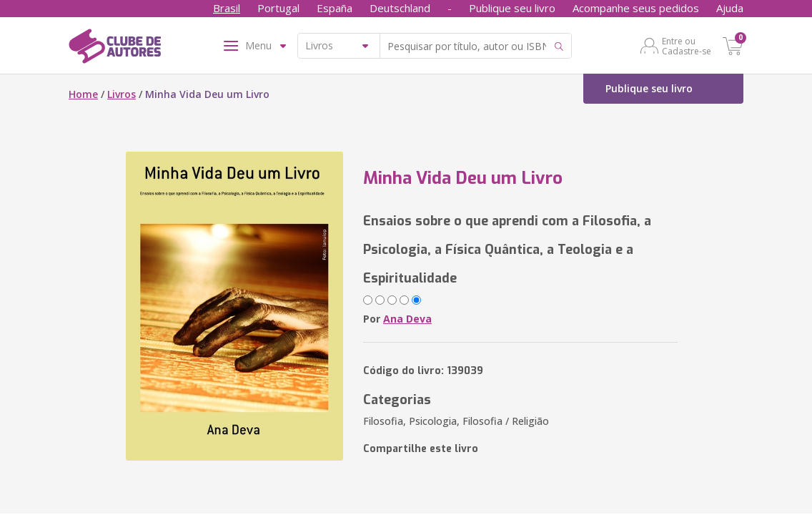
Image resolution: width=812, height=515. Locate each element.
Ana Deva (407, 319)
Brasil (227, 8)
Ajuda (730, 8)
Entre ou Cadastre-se (687, 46)
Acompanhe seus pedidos (636, 8)
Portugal (278, 8)
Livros (122, 94)
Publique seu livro (512, 8)
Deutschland (400, 8)
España (335, 8)
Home (83, 94)
